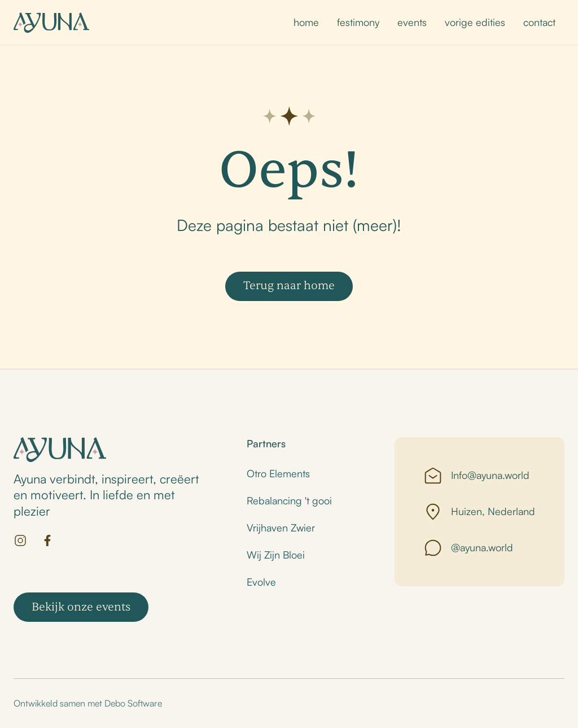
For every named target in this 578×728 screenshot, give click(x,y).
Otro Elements (278, 473)
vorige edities (475, 22)
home (306, 22)
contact (539, 22)
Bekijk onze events (81, 607)
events (412, 22)
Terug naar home (289, 285)
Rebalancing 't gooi (289, 500)
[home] (51, 23)
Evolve (261, 582)
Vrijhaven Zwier (281, 528)
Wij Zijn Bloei (276, 555)
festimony (358, 22)
